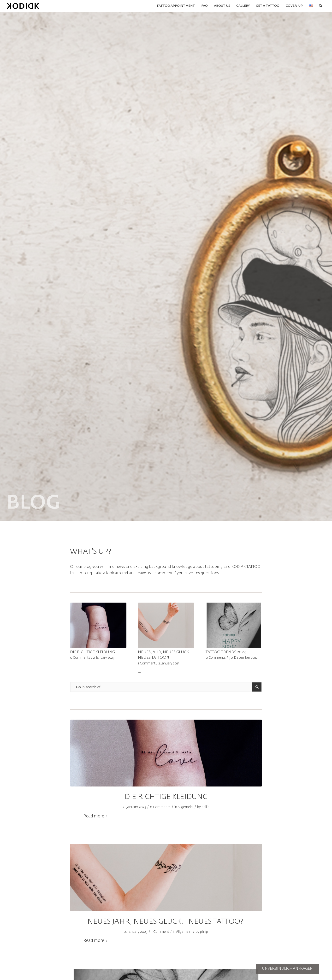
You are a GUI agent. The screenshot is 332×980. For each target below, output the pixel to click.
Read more (96, 816)
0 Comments (80, 658)
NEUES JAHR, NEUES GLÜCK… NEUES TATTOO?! (166, 922)
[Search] (321, 6)
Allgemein (185, 807)
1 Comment (147, 663)
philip (205, 807)
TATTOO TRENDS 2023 (226, 652)
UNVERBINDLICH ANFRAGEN (287, 969)
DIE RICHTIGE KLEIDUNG (92, 652)
